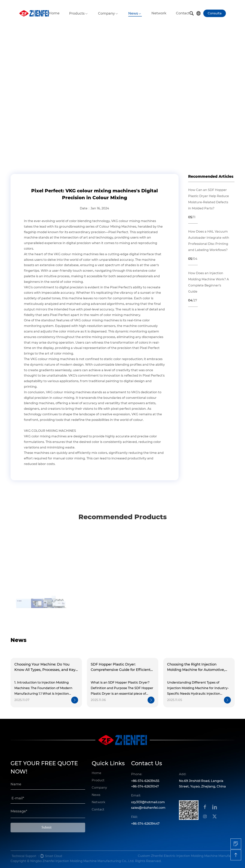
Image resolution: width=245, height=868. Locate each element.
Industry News (53, 125)
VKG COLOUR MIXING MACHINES (50, 431)
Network (159, 13)
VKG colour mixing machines (134, 221)
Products (77, 13)
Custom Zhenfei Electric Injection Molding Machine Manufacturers (186, 856)
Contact (183, 13)
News (133, 13)
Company (106, 13)
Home (54, 13)
